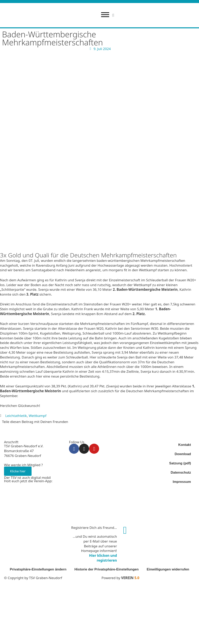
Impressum (182, 482)
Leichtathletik (16, 416)
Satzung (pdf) (180, 463)
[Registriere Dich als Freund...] (125, 530)
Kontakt (185, 445)
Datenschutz (181, 473)
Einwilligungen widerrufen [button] (168, 569)
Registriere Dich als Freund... (94, 528)
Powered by (120, 578)
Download (183, 454)
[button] (113, 15)
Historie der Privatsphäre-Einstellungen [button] (106, 569)
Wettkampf (38, 416)
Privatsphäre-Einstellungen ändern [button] (38, 569)
